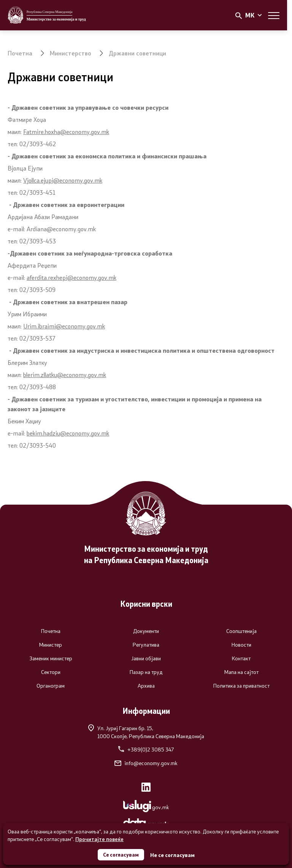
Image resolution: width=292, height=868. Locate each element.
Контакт (241, 658)
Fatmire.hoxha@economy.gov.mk (66, 132)
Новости (241, 645)
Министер (51, 645)
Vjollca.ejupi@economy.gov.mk (63, 180)
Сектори (51, 672)
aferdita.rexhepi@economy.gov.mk (71, 277)
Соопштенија (241, 631)
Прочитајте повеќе (99, 838)
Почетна (20, 53)
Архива (146, 686)
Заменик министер (51, 658)
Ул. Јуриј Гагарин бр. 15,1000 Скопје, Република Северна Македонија (146, 732)
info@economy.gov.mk (146, 763)
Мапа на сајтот (241, 672)
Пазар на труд (146, 672)
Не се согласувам (173, 855)
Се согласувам (121, 854)
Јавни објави (146, 658)
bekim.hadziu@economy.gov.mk (68, 433)
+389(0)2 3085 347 (146, 750)
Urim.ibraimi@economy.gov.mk (64, 326)
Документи (146, 631)
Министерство (71, 53)
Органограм (51, 686)
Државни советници (137, 53)
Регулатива (146, 645)
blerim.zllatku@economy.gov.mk (65, 375)
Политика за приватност (241, 686)
